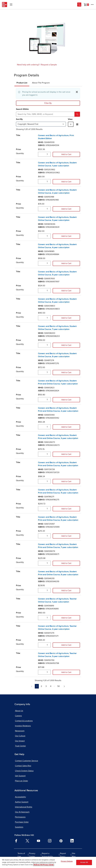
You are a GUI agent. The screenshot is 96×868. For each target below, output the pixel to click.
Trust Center (20, 746)
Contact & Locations (24, 721)
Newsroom (20, 731)
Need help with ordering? (28, 65)
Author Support (22, 802)
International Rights (24, 807)
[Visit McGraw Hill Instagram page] (50, 841)
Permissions (20, 817)
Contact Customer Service (27, 761)
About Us (19, 711)
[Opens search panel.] (79, 5)
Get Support (20, 776)
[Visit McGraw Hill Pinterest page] (61, 841)
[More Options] (92, 5)
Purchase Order (22, 822)
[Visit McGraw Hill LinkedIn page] (72, 841)
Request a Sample (49, 65)
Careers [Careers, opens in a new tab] (18, 716)
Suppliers (19, 827)
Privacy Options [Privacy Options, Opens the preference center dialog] (67, 862)
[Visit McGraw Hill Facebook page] (16, 841)
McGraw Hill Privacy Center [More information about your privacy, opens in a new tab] (44, 865)
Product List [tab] (22, 83)
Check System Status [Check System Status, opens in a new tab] (24, 771)
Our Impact (20, 741)
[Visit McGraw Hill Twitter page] (27, 841)
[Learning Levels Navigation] (11, 5)
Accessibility (20, 797)
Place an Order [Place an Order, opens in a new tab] (21, 781)
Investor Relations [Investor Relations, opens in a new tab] (23, 726)
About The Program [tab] (41, 83)
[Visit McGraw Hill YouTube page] (38, 841)
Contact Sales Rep (23, 766)
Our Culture (20, 736)
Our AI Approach (22, 812)
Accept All (84, 863)
